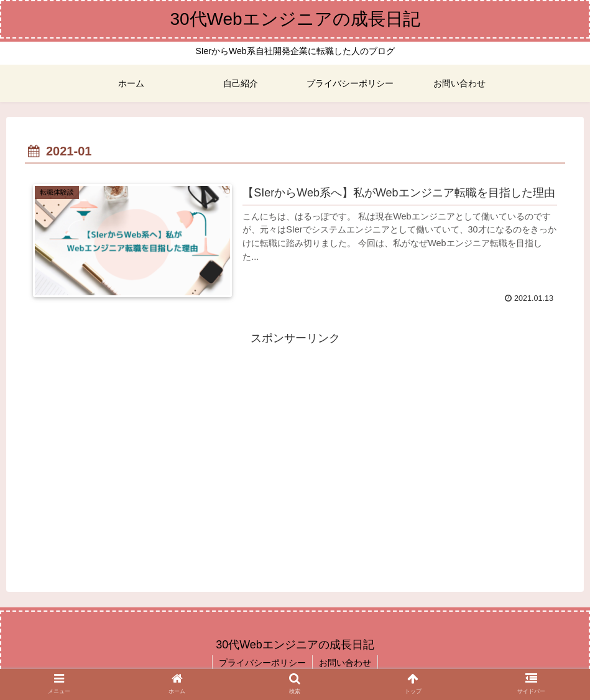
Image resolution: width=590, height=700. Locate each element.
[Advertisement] (295, 435)
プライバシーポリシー (262, 663)
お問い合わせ (345, 663)
